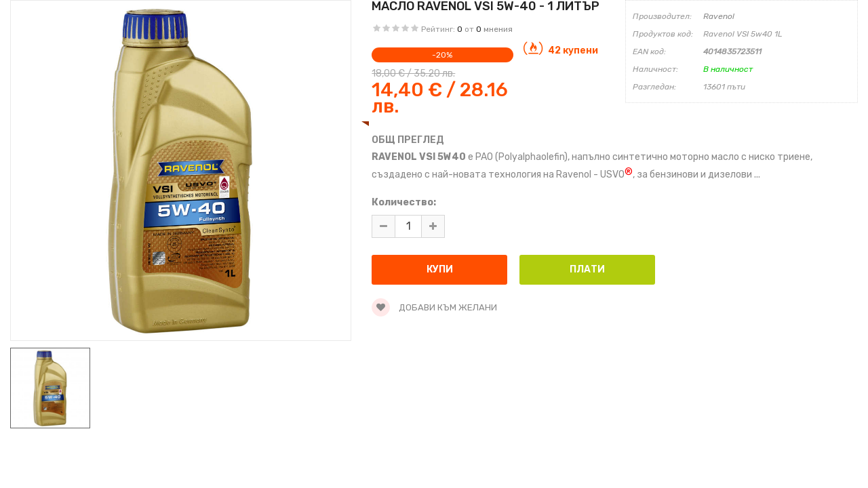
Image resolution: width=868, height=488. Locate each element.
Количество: (404, 202)
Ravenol (719, 16)
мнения (498, 29)
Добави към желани (434, 307)
